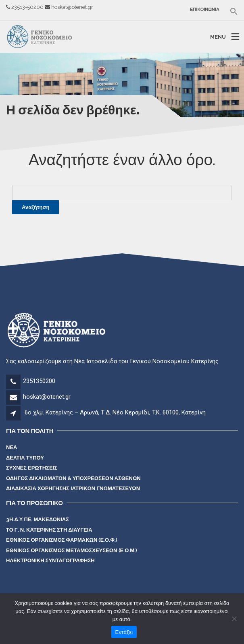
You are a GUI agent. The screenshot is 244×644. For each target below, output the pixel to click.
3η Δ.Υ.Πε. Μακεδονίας (38, 519)
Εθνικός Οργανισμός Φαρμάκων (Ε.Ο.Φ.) (62, 540)
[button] (231, 11)
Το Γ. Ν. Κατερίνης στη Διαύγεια (49, 530)
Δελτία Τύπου (25, 458)
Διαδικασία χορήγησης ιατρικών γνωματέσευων (73, 488)
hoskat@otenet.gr (72, 7)
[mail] (14, 398)
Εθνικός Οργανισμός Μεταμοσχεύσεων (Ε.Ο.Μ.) (72, 550)
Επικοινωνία (205, 9)
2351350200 (39, 381)
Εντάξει (124, 632)
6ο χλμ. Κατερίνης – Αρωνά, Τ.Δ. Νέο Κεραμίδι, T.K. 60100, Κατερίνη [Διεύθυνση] (115, 412)
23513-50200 (28, 7)
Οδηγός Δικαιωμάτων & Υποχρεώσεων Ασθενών (73, 478)
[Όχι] (234, 619)
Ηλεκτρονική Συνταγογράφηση (50, 560)
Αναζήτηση (35, 207)
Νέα (11, 447)
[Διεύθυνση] (15, 414)
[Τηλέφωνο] (14, 382)
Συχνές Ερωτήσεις (32, 468)
